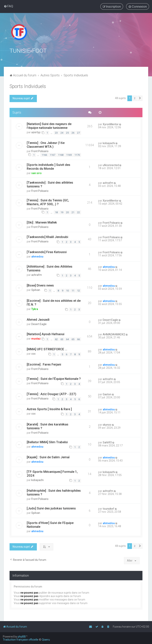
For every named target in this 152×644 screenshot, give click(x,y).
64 (67, 339)
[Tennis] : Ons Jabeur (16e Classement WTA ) (46, 144)
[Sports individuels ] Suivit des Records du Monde (49, 166)
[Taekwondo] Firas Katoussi (47, 252)
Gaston (107, 394)
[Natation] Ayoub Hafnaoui (46, 334)
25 (67, 132)
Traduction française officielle (21, 640)
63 (62, 339)
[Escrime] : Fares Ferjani (44, 364)
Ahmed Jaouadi (38, 319)
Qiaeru (46, 640)
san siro (36, 173)
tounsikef (108, 508)
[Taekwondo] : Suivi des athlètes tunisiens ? (50, 184)
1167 (53, 154)
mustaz (36, 338)
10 (67, 290)
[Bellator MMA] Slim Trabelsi (47, 441)
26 (73, 132)
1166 (44, 154)
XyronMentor (111, 124)
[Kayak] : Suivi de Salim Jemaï (48, 457)
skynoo (107, 424)
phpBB (22, 637)
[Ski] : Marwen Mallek (42, 222)
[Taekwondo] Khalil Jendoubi (47, 236)
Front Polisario (40, 151)
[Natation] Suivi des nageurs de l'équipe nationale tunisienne (49, 125)
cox (33, 353)
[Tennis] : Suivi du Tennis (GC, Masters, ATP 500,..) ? (48, 202)
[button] (140, 98)
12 (78, 290)
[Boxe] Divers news (40, 285)
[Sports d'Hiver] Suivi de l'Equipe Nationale (50, 524)
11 (73, 290)
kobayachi (109, 143)
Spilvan (36, 290)
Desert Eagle (39, 324)
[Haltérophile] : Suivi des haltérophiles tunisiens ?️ (54, 492)
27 (78, 132)
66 (78, 339)
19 (62, 212)
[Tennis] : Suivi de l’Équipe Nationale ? (54, 378)
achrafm (108, 182)
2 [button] (135, 98)
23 (56, 132)
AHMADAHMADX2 (114, 334)
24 (62, 132)
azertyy (36, 132)
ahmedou (37, 256)
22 (78, 212)
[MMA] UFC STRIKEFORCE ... (47, 349)
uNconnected (111, 165)
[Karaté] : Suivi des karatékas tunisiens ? (48, 426)
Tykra (35, 308)
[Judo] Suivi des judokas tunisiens (51, 508)
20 (67, 212)
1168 (61, 154)
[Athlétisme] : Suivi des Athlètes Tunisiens (50, 268)
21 (73, 212)
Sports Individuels (28, 86)
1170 (77, 154)
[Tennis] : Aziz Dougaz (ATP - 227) (51, 394)
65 (73, 339)
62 (56, 339)
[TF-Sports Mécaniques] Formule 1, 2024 (52, 473)
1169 (69, 154)
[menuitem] (8, 6)
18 (56, 212)
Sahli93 (107, 442)
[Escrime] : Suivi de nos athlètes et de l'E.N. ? (54, 302)
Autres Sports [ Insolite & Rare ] (49, 409)
